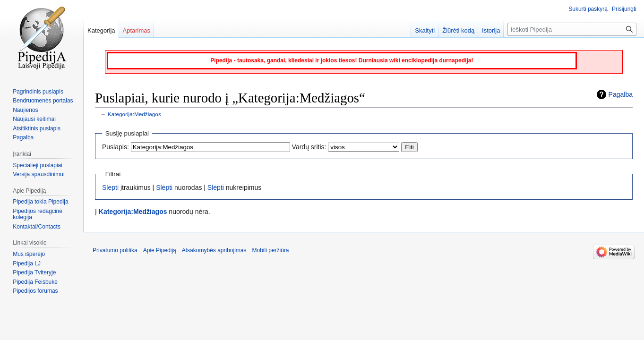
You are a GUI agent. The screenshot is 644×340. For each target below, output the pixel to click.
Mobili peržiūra (271, 250)
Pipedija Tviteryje (34, 272)
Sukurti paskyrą (588, 9)
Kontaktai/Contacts (37, 227)
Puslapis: (116, 147)
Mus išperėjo (29, 254)
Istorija (491, 30)
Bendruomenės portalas (43, 101)
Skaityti (425, 30)
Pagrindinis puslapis (38, 92)
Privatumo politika (115, 250)
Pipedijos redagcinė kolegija (38, 214)
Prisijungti (624, 9)
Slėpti (110, 187)
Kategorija (101, 30)
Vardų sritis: (309, 147)
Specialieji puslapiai (38, 165)
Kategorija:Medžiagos (134, 114)
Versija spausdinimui (39, 174)
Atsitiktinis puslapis (37, 128)
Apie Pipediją (160, 250)
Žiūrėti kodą (458, 30)
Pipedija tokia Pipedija (40, 202)
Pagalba (621, 94)
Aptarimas (137, 30)
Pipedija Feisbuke (35, 282)
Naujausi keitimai (34, 119)
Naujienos (25, 110)
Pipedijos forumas (35, 291)
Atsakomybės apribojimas (214, 250)
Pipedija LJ (27, 263)
